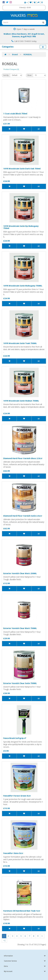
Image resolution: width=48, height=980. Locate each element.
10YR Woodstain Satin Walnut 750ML (21, 401)
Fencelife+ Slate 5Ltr (13, 853)
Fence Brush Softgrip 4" (15, 738)
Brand (15, 54)
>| (4, 940)
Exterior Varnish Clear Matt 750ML (20, 628)
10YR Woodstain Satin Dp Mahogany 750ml (21, 227)
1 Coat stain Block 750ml (15, 114)
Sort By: (6, 75)
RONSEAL (28, 54)
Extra (6, 966)
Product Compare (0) (11, 69)
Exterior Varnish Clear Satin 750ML (20, 683)
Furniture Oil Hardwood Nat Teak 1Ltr (22, 911)
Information (8, 956)
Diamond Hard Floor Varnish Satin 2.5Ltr (23, 516)
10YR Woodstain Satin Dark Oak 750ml (22, 169)
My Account (8, 971)
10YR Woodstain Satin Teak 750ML (20, 343)
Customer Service (10, 961)
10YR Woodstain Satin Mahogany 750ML (23, 286)
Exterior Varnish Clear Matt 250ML (20, 573)
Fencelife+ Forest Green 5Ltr (17, 796)
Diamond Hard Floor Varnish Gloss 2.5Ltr (23, 458)
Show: (30, 75)
